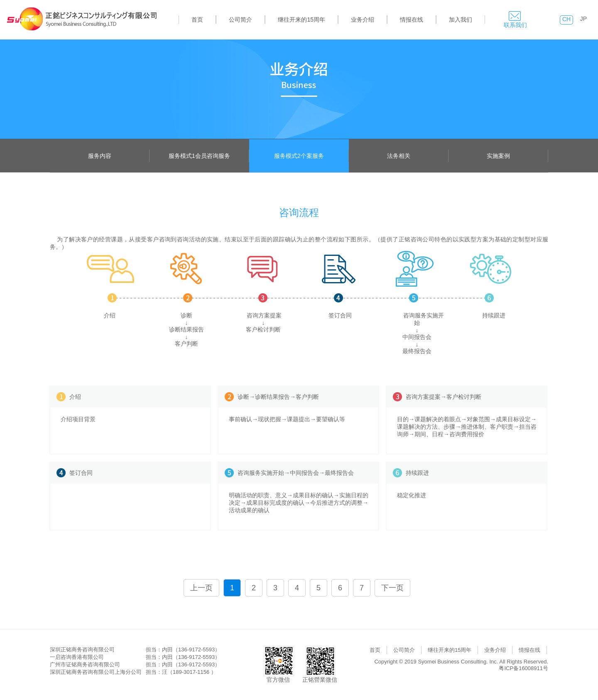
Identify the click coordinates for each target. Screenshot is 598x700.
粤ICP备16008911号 (523, 668)
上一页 (201, 588)
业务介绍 (363, 20)
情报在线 (412, 20)
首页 (197, 20)
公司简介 (240, 20)
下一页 (392, 588)
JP (583, 19)
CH (566, 19)
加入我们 (461, 20)
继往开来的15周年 (301, 20)
